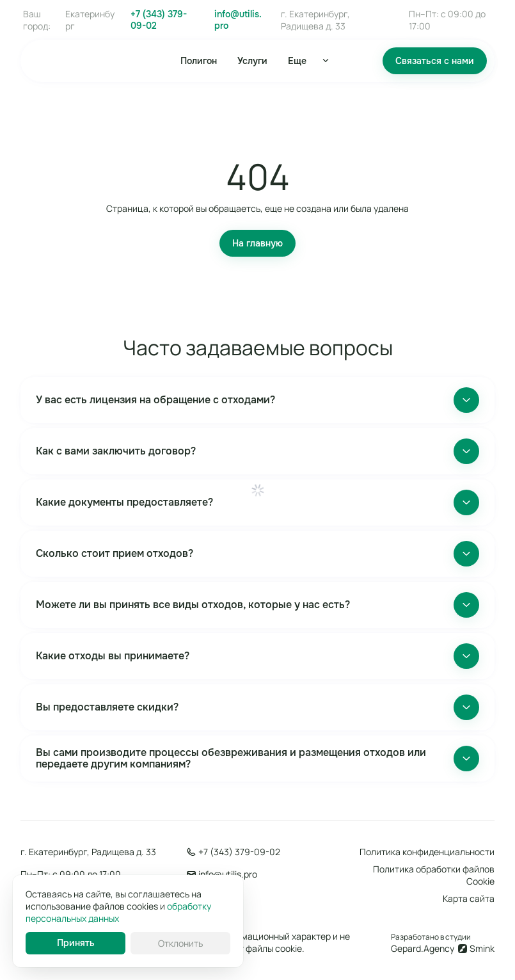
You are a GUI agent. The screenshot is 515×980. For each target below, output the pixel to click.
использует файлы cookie (249, 948)
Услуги (252, 61)
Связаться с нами (435, 61)
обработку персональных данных (118, 912)
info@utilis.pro (238, 20)
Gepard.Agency (423, 948)
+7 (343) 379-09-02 (159, 20)
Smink (482, 948)
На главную (257, 243)
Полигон (199, 61)
